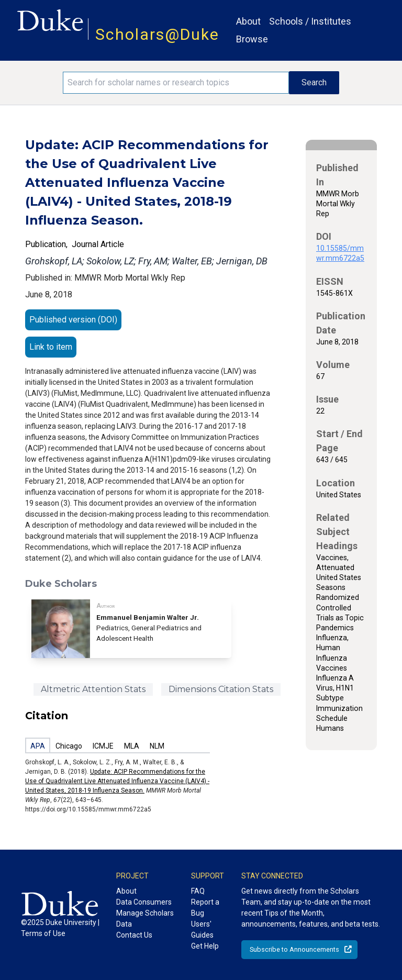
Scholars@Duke (157, 34)
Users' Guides (202, 929)
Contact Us (134, 935)
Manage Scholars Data (145, 918)
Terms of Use (43, 933)
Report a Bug (205, 907)
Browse (252, 39)
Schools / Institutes (310, 21)
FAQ (198, 891)
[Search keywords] (176, 83)
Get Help (205, 946)
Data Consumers (144, 902)
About (248, 21)
